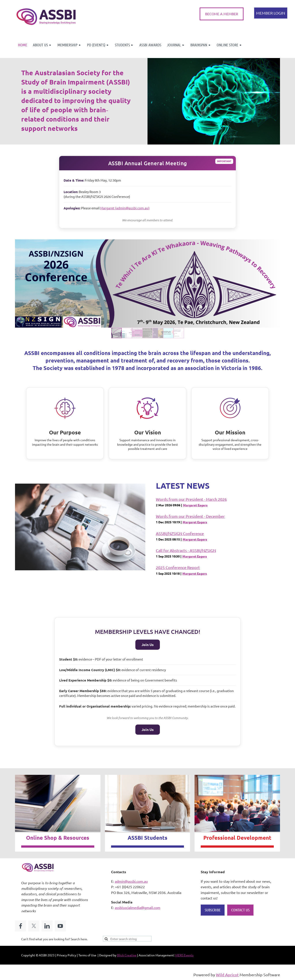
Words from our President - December (190, 516)
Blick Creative (127, 955)
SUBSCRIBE (213, 910)
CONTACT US (240, 910)
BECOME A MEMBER (222, 14)
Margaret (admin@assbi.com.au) (125, 208)
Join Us (148, 645)
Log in (271, 13)
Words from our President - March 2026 (191, 499)
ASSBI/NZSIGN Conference (180, 533)
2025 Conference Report (178, 567)
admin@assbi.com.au (131, 881)
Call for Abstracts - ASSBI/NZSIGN (186, 550)
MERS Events (184, 955)
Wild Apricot (227, 975)
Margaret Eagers (195, 505)
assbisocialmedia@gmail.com (138, 907)
